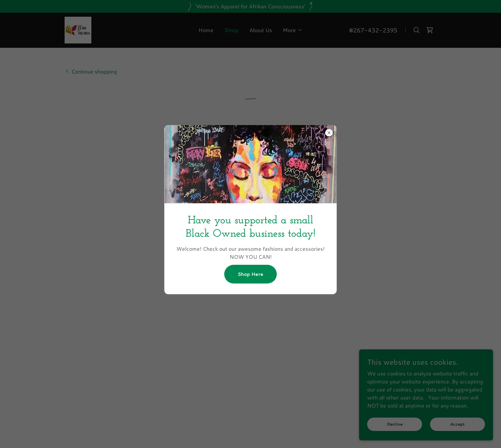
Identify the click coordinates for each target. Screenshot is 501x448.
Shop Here (250, 274)
